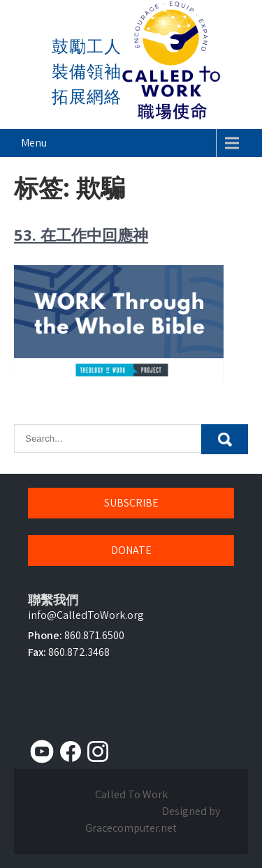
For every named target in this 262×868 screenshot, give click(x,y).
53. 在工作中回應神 (81, 234)
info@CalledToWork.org (86, 615)
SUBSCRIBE (131, 503)
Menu (34, 143)
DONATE (131, 550)
